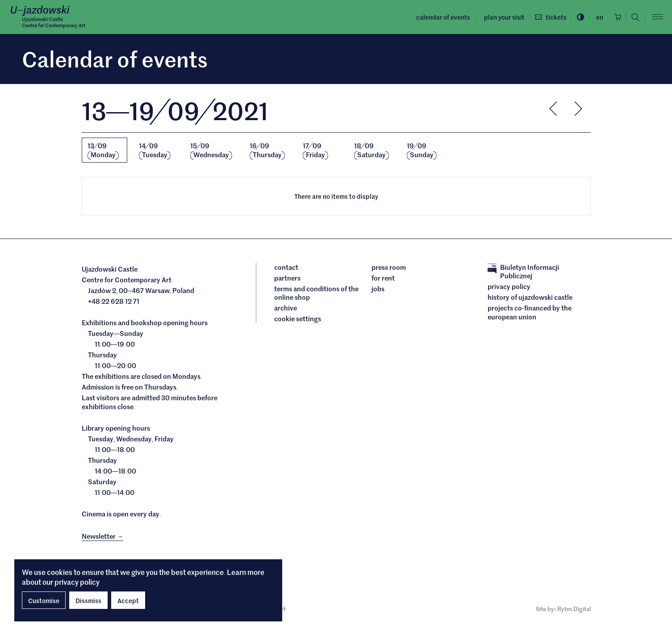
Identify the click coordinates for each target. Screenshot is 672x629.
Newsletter (103, 536)
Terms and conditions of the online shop (316, 294)
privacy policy (77, 582)
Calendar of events (434, 17)
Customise (44, 600)
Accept (128, 600)
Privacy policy (509, 287)
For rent (383, 279)
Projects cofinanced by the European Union (530, 313)
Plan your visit (495, 17)
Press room (389, 268)
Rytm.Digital (574, 611)
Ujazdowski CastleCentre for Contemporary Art (58, 23)
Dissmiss (88, 600)
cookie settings (298, 319)
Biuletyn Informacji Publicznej (523, 272)
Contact (286, 268)
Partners (287, 279)
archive (286, 309)
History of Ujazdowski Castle (530, 298)
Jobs (378, 289)
